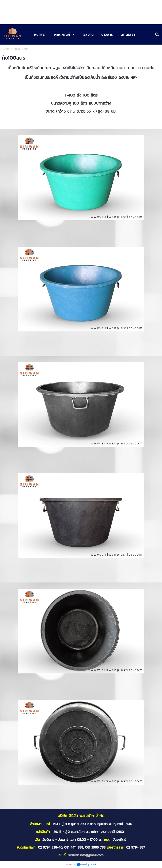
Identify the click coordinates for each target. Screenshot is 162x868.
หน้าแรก (7, 49)
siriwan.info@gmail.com (86, 855)
